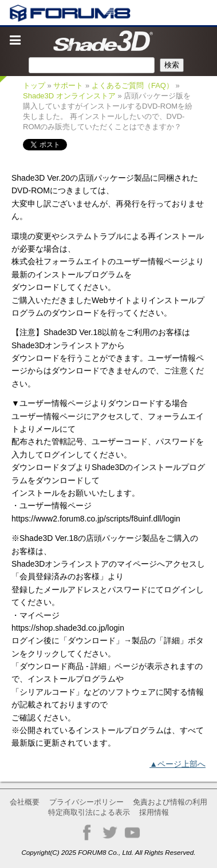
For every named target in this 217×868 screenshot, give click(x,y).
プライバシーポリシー (86, 802)
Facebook (87, 833)
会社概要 (25, 802)
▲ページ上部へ (177, 764)
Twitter (110, 833)
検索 (172, 65)
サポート (68, 85)
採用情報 (154, 812)
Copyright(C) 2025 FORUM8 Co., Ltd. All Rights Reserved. (108, 852)
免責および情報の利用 (170, 802)
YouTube (132, 833)
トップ (34, 85)
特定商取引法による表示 (89, 812)
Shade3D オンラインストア (69, 96)
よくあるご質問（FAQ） (133, 85)
